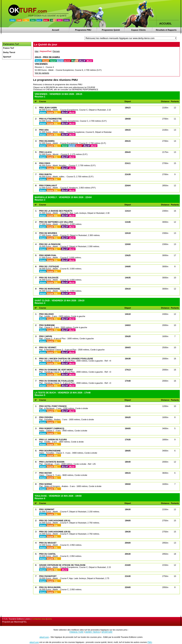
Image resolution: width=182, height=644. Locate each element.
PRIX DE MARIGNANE (50, 289)
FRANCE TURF (77, 632)
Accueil (55, 30)
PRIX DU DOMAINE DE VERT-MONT (56, 370)
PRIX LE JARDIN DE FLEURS (53, 440)
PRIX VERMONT (47, 509)
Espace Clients (139, 30)
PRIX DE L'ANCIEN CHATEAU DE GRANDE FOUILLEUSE (66, 359)
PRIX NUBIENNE (47, 325)
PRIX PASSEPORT (48, 576)
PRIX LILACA (45, 152)
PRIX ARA (44, 130)
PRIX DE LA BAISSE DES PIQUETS (56, 211)
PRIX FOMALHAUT (48, 185)
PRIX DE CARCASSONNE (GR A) (55, 521)
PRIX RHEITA (45, 174)
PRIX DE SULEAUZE (49, 278)
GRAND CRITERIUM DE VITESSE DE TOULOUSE (62, 565)
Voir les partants (42, 73)
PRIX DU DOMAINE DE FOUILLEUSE (57, 381)
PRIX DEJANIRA (47, 141)
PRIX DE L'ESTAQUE (49, 266)
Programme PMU (83, 30)
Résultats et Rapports (166, 30)
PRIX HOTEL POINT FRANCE (53, 406)
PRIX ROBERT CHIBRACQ (52, 428)
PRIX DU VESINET (48, 347)
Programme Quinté (111, 30)
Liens (49, 619)
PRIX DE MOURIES (48, 233)
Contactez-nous (39, 619)
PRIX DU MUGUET (48, 543)
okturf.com (44, 637)
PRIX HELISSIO (46, 314)
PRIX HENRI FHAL (48, 255)
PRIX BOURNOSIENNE (50, 451)
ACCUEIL (165, 23)
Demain (56, 51)
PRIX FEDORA (46, 417)
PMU (150, 642)
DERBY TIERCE (93, 632)
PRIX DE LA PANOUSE (50, 244)
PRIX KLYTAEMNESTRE (51, 119)
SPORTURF (107, 632)
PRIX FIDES (45, 163)
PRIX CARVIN (46, 336)
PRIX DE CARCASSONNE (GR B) (55, 532)
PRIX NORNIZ (46, 484)
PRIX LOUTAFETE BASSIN (52, 462)
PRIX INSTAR (45, 473)
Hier (37, 51)
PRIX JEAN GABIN (48, 108)
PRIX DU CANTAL (48, 554)
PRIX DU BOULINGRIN (50, 587)
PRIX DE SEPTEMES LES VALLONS (56, 222)
